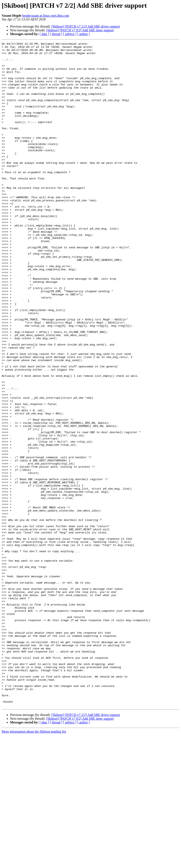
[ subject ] (70, 34)
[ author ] (84, 34)
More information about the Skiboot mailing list (34, 864)
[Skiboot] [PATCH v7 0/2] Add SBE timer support (80, 30)
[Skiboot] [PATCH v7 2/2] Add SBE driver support (86, 26)
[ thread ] (56, 34)
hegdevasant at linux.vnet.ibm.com (46, 16)
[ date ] (44, 34)
